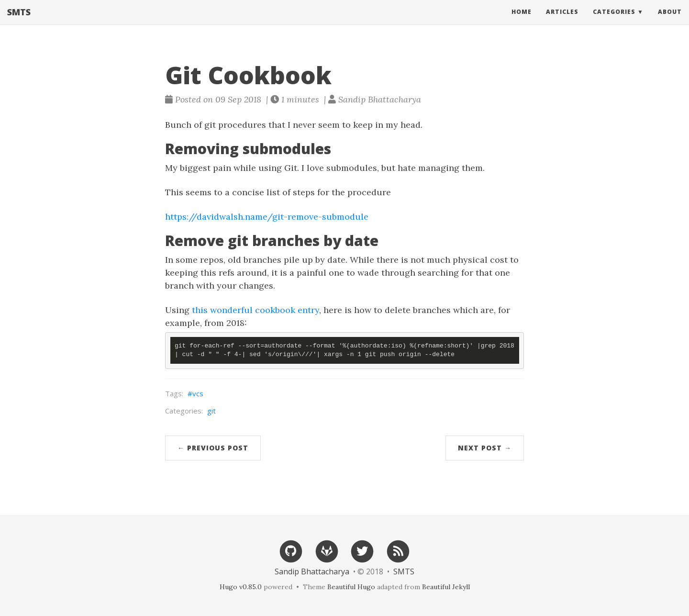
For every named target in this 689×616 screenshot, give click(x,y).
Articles (562, 21)
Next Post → (485, 448)
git (211, 411)
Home (522, 21)
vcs (198, 393)
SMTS (19, 22)
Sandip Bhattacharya (312, 571)
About (670, 21)
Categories (614, 21)
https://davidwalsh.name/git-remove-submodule (267, 217)
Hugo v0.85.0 (241, 587)
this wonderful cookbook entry (256, 310)
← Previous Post (213, 448)
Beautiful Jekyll (446, 587)
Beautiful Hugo (351, 587)
